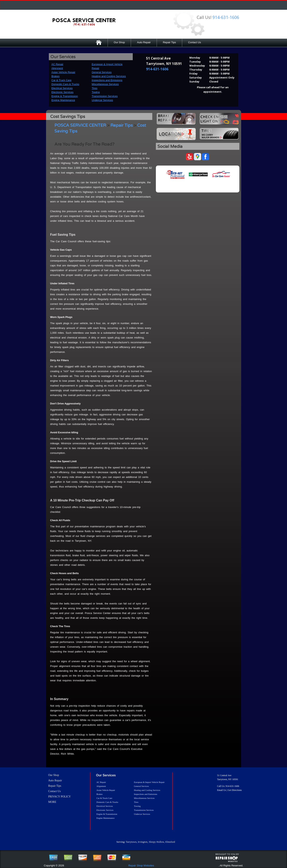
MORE (52, 802)
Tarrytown (131, 842)
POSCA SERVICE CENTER (80, 125)
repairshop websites (227, 859)
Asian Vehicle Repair (63, 72)
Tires (94, 88)
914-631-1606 (226, 17)
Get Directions (235, 790)
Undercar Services (102, 100)
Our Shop (119, 42)
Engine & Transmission (65, 96)
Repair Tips (169, 42)
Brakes (55, 76)
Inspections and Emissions (107, 80)
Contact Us (195, 42)
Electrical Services (62, 88)
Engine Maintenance (63, 100)
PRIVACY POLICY (59, 797)
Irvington (143, 842)
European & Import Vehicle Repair (149, 782)
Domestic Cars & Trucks (65, 84)
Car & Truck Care (61, 80)
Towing (96, 92)
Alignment (57, 68)
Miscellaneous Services (105, 84)
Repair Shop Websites (141, 866)
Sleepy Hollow (156, 842)
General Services (102, 72)
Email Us (222, 790)
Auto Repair (144, 42)
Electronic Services (62, 92)
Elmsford (170, 842)
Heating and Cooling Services (109, 76)
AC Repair (57, 64)
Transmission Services (105, 96)
